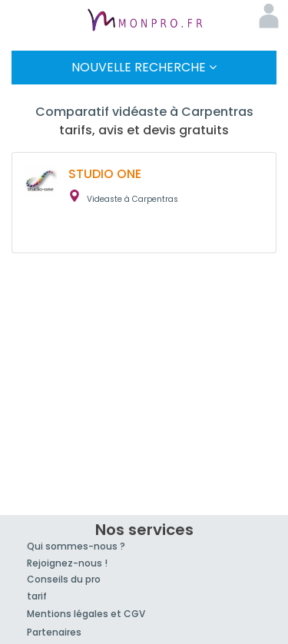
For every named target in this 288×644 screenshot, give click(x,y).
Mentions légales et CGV (86, 614)
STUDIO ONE (105, 174)
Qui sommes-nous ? (76, 546)
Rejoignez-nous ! (67, 563)
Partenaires (54, 632)
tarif (37, 596)
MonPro (144, 21)
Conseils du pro (64, 579)
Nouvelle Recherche (144, 67)
